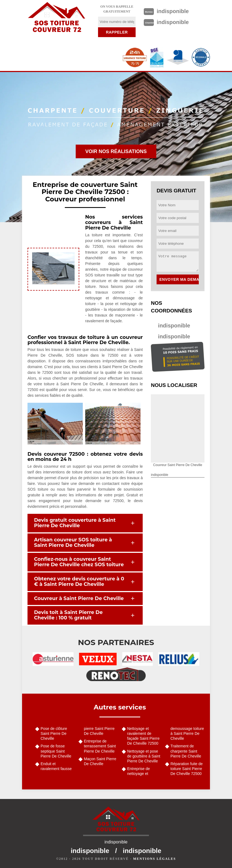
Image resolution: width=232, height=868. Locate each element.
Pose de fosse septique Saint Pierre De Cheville (56, 751)
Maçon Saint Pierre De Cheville (100, 761)
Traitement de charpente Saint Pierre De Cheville (186, 751)
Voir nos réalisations (116, 151)
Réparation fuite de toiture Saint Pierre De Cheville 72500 (187, 769)
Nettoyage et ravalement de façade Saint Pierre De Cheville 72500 (143, 736)
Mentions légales (155, 859)
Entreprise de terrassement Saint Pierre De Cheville (100, 746)
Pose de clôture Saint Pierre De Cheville (54, 733)
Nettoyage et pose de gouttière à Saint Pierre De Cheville (144, 756)
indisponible (174, 326)
